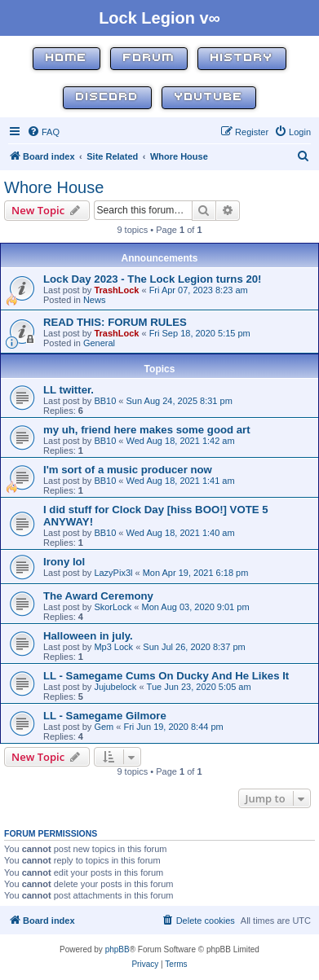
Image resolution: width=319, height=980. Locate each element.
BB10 (105, 401)
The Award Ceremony (98, 596)
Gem (104, 727)
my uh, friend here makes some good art (147, 430)
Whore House (54, 187)
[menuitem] (43, 132)
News (95, 300)
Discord (107, 97)
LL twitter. (69, 390)
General (99, 343)
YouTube (209, 97)
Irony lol (64, 562)
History (242, 58)
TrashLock (116, 290)
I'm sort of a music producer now (128, 470)
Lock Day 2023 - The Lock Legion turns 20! (153, 279)
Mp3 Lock (113, 647)
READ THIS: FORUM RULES (115, 322)
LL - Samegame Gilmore (105, 716)
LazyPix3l (113, 573)
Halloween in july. (88, 636)
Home (66, 58)
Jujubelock (115, 687)
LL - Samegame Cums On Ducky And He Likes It (166, 676)
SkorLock (113, 607)
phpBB (117, 949)
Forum (149, 58)
